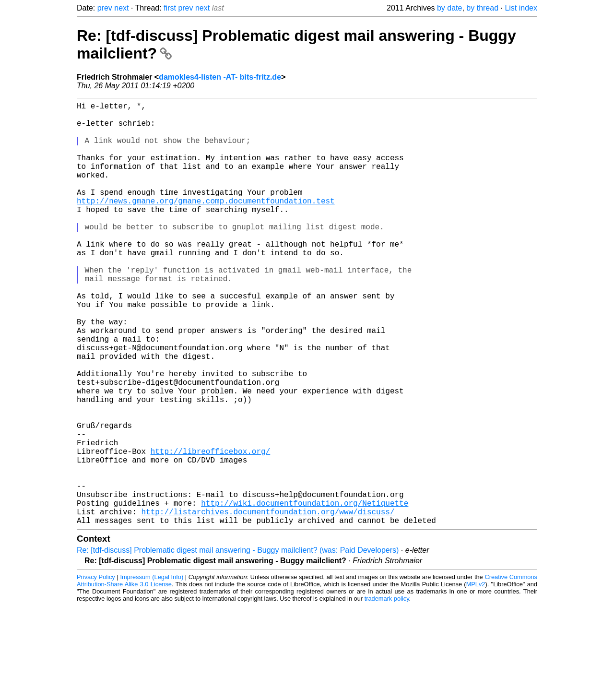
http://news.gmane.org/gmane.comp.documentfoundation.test (206, 224)
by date (449, 8)
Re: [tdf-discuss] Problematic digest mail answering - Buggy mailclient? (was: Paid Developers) (238, 644)
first (170, 8)
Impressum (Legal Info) (152, 671)
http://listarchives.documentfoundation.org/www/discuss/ (268, 604)
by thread (482, 8)
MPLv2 (476, 678)
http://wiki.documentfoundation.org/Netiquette (305, 593)
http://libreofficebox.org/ (211, 530)
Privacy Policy (96, 671)
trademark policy (387, 693)
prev (105, 8)
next (121, 8)
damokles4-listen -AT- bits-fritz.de (220, 77)
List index (521, 8)
